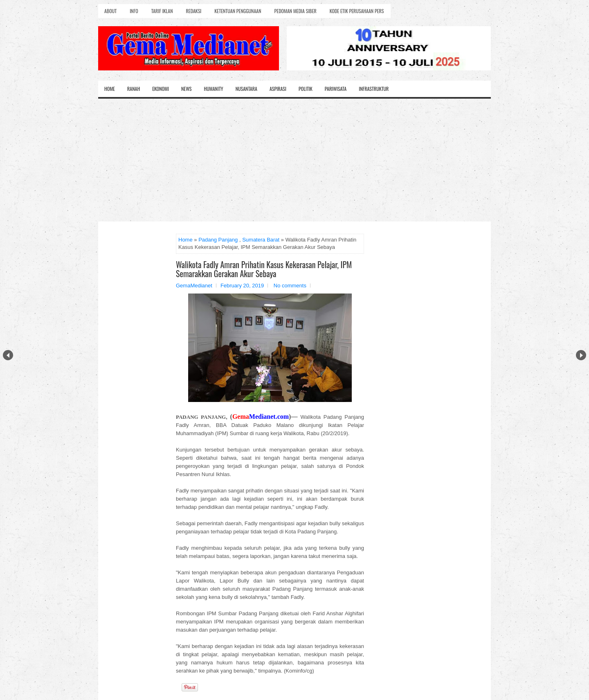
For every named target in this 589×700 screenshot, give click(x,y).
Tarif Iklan (162, 11)
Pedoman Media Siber (296, 11)
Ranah (134, 89)
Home (110, 89)
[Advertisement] (294, 160)
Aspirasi (278, 89)
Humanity (214, 89)
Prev (8, 355)
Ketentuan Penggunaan (238, 11)
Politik (306, 89)
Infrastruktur (374, 89)
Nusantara (246, 89)
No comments (290, 286)
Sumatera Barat (261, 240)
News (187, 89)
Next (581, 355)
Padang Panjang (218, 240)
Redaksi (194, 11)
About (110, 11)
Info (134, 11)
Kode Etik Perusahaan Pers (357, 11)
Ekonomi (161, 89)
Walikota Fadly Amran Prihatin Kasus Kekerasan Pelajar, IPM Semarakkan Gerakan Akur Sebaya (264, 269)
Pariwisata (336, 89)
